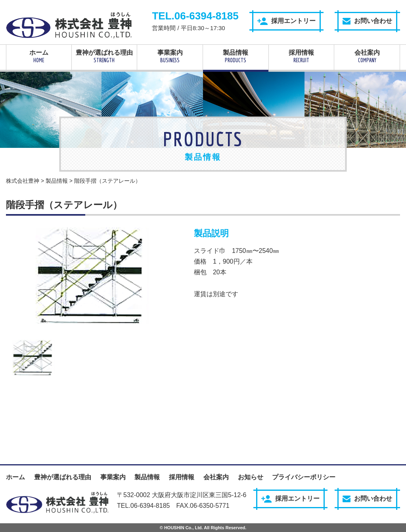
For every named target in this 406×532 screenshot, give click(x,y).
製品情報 (236, 56)
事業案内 (170, 56)
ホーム (39, 56)
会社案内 (367, 56)
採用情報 (302, 56)
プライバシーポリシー (304, 477)
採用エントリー (286, 21)
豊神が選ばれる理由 (104, 56)
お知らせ (251, 477)
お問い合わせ (367, 21)
